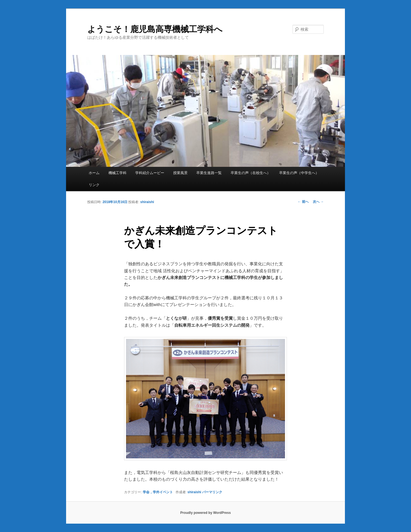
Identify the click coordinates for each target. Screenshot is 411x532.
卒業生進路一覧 (209, 173)
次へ (318, 202)
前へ (303, 202)
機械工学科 (118, 173)
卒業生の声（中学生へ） (299, 173)
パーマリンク (212, 492)
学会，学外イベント (158, 492)
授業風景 (180, 173)
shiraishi (147, 202)
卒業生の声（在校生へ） (251, 173)
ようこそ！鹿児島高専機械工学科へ (155, 29)
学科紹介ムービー (150, 173)
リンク (94, 185)
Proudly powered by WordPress (205, 513)
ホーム (94, 173)
